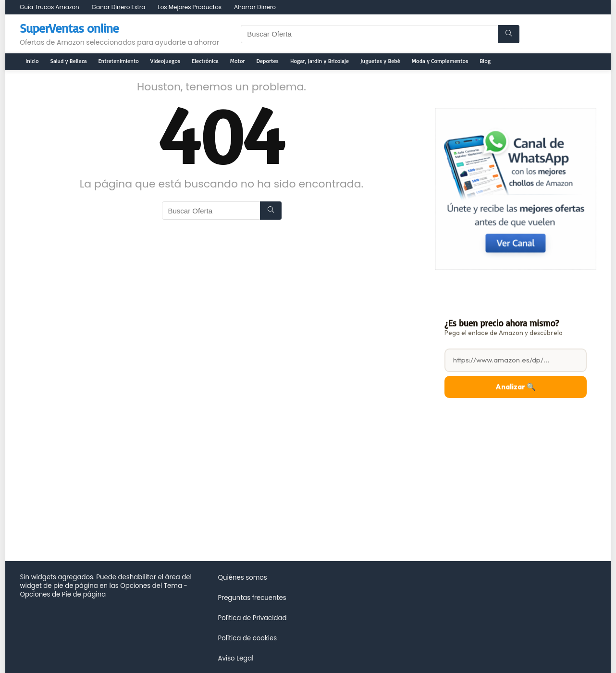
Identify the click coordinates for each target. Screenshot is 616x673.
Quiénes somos (242, 578)
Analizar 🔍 (516, 387)
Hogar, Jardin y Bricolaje (320, 61)
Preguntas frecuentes (252, 598)
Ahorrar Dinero (255, 7)
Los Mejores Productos (190, 7)
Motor (238, 61)
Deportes (268, 61)
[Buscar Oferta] (509, 34)
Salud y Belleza (69, 61)
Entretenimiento (119, 61)
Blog (486, 61)
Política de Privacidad (252, 618)
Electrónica (205, 61)
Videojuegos (165, 61)
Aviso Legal (235, 658)
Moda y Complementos (440, 61)
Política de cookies (247, 638)
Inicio (32, 61)
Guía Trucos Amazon (49, 7)
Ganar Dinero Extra (119, 7)
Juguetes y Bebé (380, 61)
